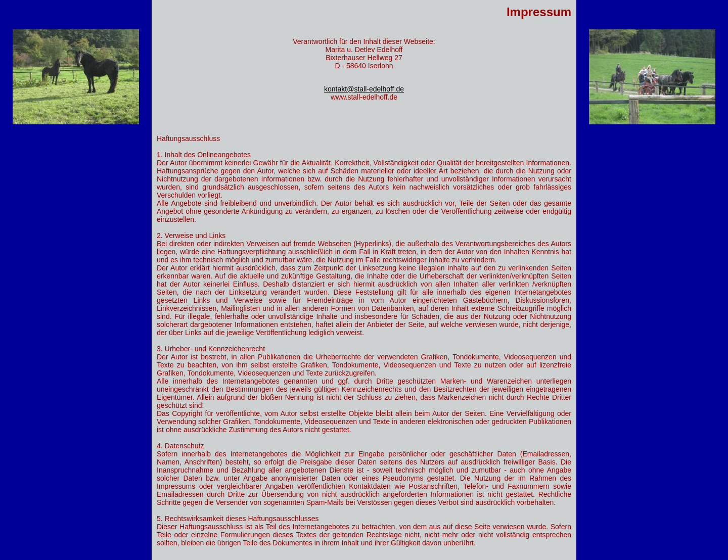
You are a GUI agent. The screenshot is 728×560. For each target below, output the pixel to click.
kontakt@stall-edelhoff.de (364, 89)
